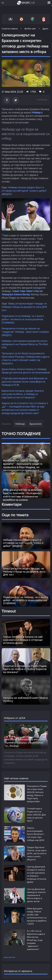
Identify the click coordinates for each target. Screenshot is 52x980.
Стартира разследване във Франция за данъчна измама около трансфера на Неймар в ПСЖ (24, 382)
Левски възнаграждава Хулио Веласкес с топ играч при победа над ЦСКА (36, 834)
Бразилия (35, 424)
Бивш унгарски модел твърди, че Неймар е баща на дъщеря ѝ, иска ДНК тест (24, 307)
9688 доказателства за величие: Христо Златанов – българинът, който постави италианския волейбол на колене (23, 495)
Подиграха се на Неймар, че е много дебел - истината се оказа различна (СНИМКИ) (23, 319)
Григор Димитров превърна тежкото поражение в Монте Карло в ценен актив (36, 895)
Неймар (36, 112)
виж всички (10, 957)
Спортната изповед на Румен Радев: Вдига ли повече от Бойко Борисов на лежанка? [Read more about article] (25, 669)
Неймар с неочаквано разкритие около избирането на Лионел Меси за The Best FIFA (25, 344)
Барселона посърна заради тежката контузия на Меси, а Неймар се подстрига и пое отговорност (23, 394)
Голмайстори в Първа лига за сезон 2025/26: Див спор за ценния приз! (36, 815)
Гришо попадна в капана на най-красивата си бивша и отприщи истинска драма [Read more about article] (23, 640)
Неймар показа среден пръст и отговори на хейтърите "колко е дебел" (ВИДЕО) (24, 191)
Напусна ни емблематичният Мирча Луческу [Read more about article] (25, 699)
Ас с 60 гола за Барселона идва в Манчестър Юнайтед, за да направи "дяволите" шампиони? (36, 940)
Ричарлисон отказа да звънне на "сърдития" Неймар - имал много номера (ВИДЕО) (25, 332)
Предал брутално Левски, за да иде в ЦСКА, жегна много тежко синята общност (37, 853)
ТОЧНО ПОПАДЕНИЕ (21, 434)
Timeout (9, 611)
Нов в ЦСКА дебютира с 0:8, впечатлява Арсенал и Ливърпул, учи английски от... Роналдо (25, 743)
